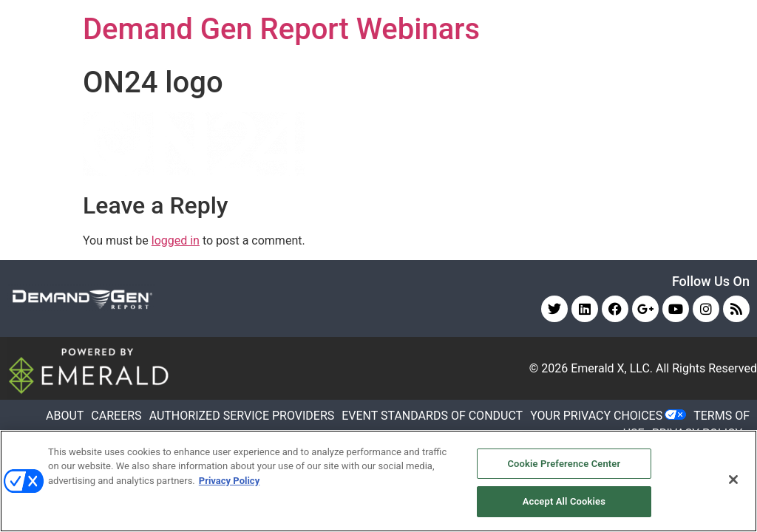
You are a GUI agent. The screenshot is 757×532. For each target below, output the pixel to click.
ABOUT (65, 416)
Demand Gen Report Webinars (281, 29)
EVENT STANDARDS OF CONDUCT (432, 416)
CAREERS (116, 416)
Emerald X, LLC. (612, 368)
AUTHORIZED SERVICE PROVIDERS (242, 416)
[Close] (733, 480)
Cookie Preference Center (564, 464)
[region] (378, 481)
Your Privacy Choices (596, 416)
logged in (176, 241)
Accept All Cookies (564, 501)
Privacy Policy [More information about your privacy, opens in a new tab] (229, 481)
